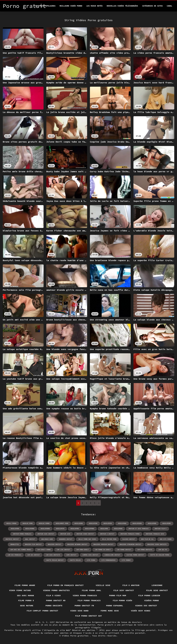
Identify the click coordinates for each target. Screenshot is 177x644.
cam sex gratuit (34, 555)
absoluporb (152, 523)
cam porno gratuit (124, 550)
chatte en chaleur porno (160, 555)
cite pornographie (108, 560)
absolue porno (44, 523)
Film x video (53, 595)
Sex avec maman (26, 595)
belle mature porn (109, 539)
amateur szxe (65, 534)
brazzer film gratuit (33, 544)
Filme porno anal (92, 590)
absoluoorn (79, 523)
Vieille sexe (103, 585)
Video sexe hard (79, 611)
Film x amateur (131, 585)
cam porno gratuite (145, 550)
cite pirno (91, 560)
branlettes (15, 544)
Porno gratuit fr (84, 606)
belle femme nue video (87, 539)
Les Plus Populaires (45, 6)
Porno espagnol (115, 606)
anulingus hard (47, 539)
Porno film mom (118, 595)
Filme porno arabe (25, 585)
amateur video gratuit (85, 534)
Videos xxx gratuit (146, 606)
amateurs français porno (130, 534)
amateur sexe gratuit (46, 534)
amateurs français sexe (155, 534)
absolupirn (93, 523)
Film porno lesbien (149, 595)
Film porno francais (89, 600)
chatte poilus (75, 560)
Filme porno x (26, 600)
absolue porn (28, 523)
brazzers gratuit (54, 544)
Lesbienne (157, 585)
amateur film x (161, 529)
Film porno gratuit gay (89, 616)
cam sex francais (15, 555)
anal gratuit (30, 539)
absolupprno (90, 529)
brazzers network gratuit (77, 544)
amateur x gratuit (107, 534)
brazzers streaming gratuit (130, 544)
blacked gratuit (129, 539)
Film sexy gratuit (124, 590)
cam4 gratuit (71, 555)
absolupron (118, 529)
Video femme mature (20, 590)
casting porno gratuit (135, 555)
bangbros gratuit (66, 539)
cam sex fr (163, 550)
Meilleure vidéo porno (71, 6)
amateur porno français (22, 534)
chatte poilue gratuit (55, 560)
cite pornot (126, 560)
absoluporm (166, 523)
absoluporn (15, 529)
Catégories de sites (152, 6)
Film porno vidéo (123, 600)
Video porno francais (85, 595)
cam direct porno (44, 550)
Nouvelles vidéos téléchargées (122, 6)
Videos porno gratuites (56, 590)
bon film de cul (147, 539)
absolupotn (60, 529)
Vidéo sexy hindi (141, 611)
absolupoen (108, 523)
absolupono (122, 523)
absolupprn (75, 529)
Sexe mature (27, 606)
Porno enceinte (54, 606)
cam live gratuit (63, 550)
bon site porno (166, 539)
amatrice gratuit (12, 539)
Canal (169, 6)
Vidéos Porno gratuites (76, 636)
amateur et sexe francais (139, 529)
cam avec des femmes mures (21, 550)
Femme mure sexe (110, 611)
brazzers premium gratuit (103, 544)
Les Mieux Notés (95, 6)
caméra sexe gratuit (90, 555)
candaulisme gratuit (112, 555)
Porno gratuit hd (56, 600)
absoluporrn (45, 529)
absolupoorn (137, 523)
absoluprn (104, 529)
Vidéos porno (152, 600)
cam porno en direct (103, 550)
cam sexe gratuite (53, 555)
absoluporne (30, 529)
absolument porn (62, 523)
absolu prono (11, 523)
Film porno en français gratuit (65, 585)
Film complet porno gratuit (42, 611)
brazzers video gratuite (157, 544)
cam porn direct (83, 550)
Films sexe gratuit (157, 590)
